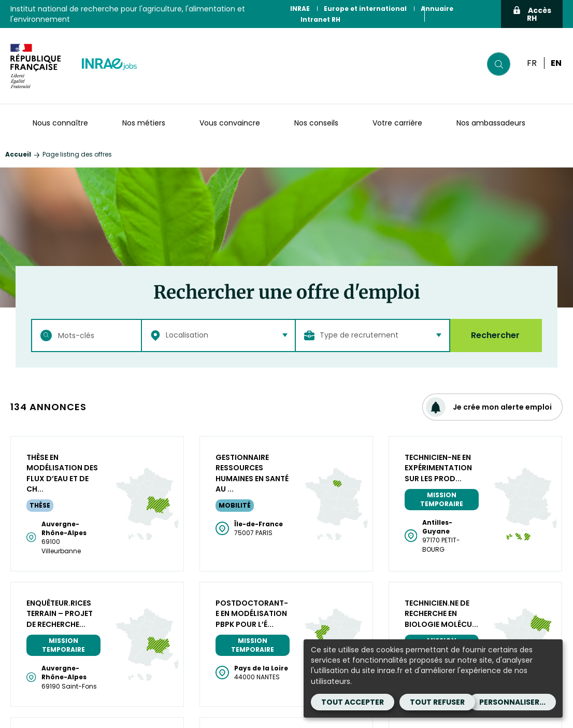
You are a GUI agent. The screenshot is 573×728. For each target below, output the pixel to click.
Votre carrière (397, 123)
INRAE (300, 9)
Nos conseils (316, 123)
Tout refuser (437, 702)
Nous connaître (60, 123)
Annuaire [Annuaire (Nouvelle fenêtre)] (437, 9)
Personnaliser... (512, 702)
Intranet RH (320, 19)
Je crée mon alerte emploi (489, 407)
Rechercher (495, 335)
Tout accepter (353, 702)
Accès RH (532, 14)
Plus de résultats (287, 449)
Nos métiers (144, 123)
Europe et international (365, 9)
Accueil (18, 154)
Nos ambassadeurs (491, 123)
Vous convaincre (230, 123)
